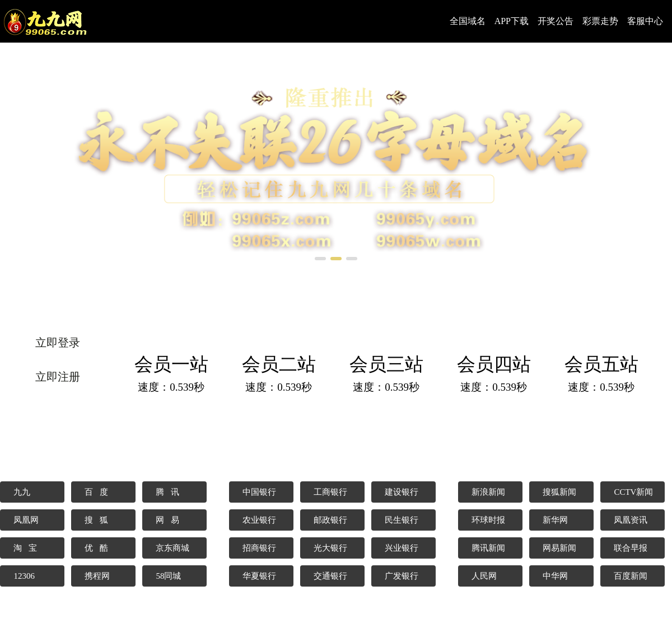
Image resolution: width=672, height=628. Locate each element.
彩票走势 (600, 21)
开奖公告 (556, 21)
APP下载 (512, 21)
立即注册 (58, 377)
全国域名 (468, 21)
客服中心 (645, 21)
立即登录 (58, 343)
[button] (320, 259)
